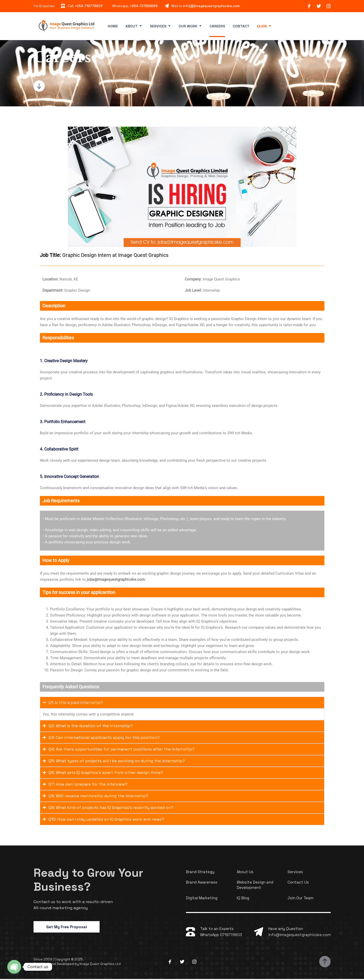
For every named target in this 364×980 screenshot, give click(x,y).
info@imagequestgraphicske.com (299, 936)
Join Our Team (300, 899)
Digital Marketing (202, 899)
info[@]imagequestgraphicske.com (211, 6)
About (132, 26)
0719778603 (231, 936)
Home (113, 26)
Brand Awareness (202, 883)
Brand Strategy (200, 873)
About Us (245, 873)
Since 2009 (43, 960)
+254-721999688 (144, 6)
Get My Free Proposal (67, 928)
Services (158, 26)
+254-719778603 (89, 6)
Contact (241, 26)
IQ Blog (243, 899)
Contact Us (298, 883)
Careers (217, 26)
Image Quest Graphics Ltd (100, 965)
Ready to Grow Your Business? (91, 881)
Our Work (188, 26)
